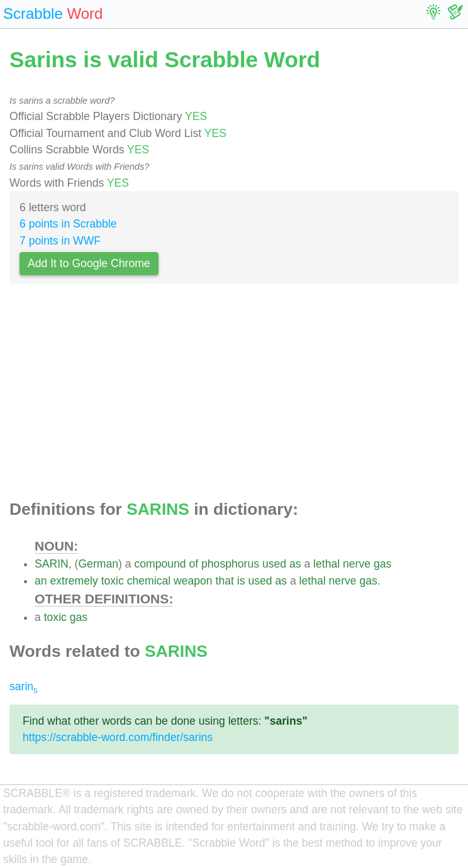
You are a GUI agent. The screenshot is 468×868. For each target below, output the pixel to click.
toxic (113, 581)
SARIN (52, 564)
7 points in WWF (60, 241)
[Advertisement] (234, 395)
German (98, 564)
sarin (24, 686)
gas (382, 564)
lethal (326, 564)
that (225, 581)
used (274, 564)
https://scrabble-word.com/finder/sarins (118, 737)
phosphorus (230, 564)
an (41, 581)
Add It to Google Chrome (89, 263)
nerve (357, 564)
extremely (74, 581)
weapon (193, 581)
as (295, 564)
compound (160, 564)
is (241, 581)
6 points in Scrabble (68, 224)
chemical (149, 581)
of (193, 564)
